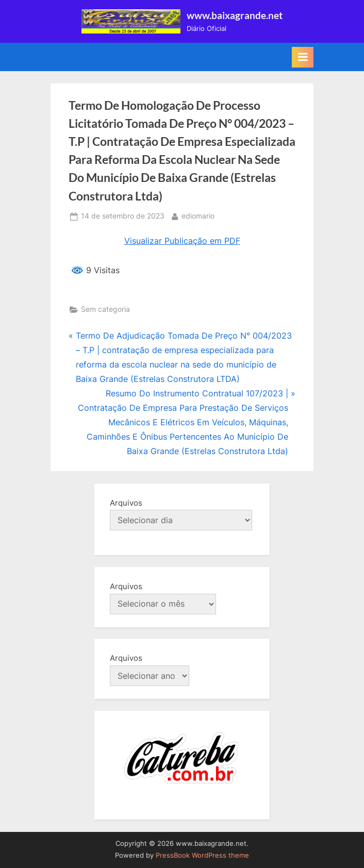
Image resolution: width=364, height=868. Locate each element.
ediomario (198, 215)
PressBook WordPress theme (202, 855)
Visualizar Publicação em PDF (182, 241)
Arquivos (126, 503)
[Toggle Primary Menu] (303, 57)
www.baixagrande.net (235, 15)
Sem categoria (105, 309)
